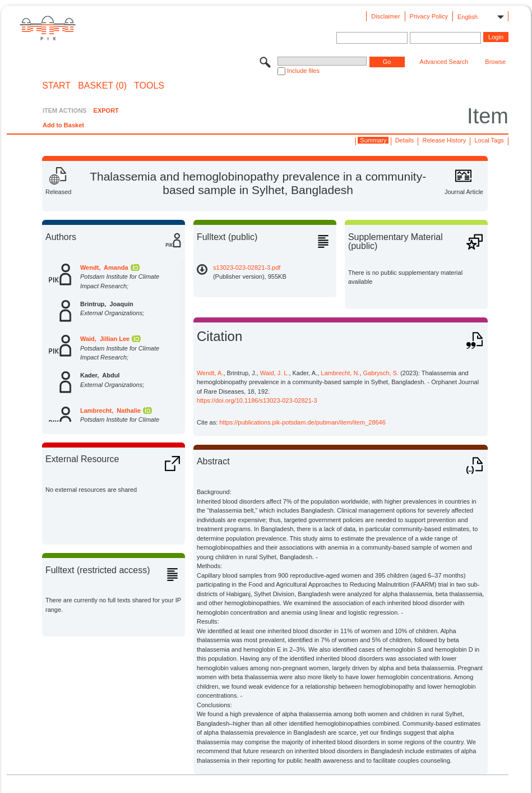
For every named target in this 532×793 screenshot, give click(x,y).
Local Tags (489, 140)
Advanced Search (444, 62)
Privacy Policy (429, 16)
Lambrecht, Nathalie (110, 411)
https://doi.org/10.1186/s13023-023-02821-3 (257, 400)
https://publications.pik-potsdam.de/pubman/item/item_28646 (302, 422)
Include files (303, 71)
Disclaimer (385, 16)
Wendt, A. (210, 373)
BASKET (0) (102, 86)
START (56, 86)
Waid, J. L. (275, 373)
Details (405, 140)
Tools (149, 86)
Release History (445, 140)
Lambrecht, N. (340, 373)
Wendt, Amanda (104, 268)
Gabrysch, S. (381, 373)
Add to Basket (63, 125)
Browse (495, 62)
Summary (373, 140)
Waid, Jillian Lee (105, 339)
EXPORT (106, 110)
